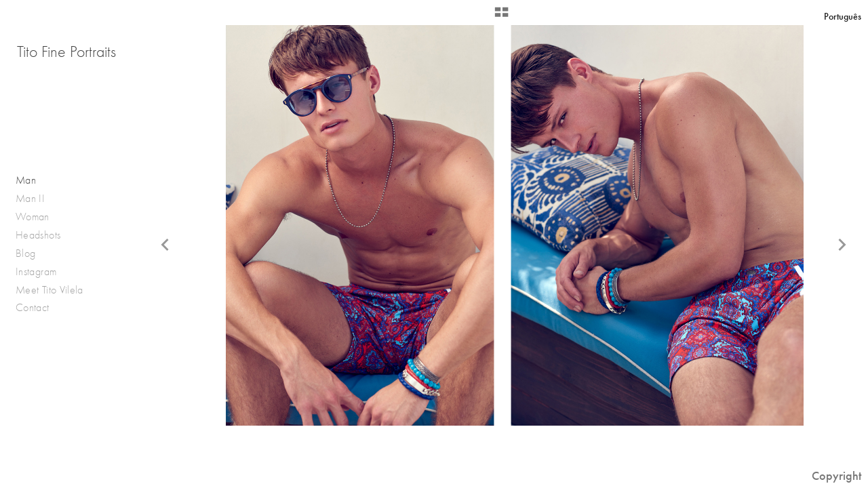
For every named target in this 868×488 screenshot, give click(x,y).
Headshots (38, 235)
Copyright (836, 476)
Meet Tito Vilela (50, 290)
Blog (25, 253)
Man (26, 180)
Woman (33, 217)
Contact (33, 307)
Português (843, 17)
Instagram (36, 271)
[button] (501, 17)
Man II (30, 198)
